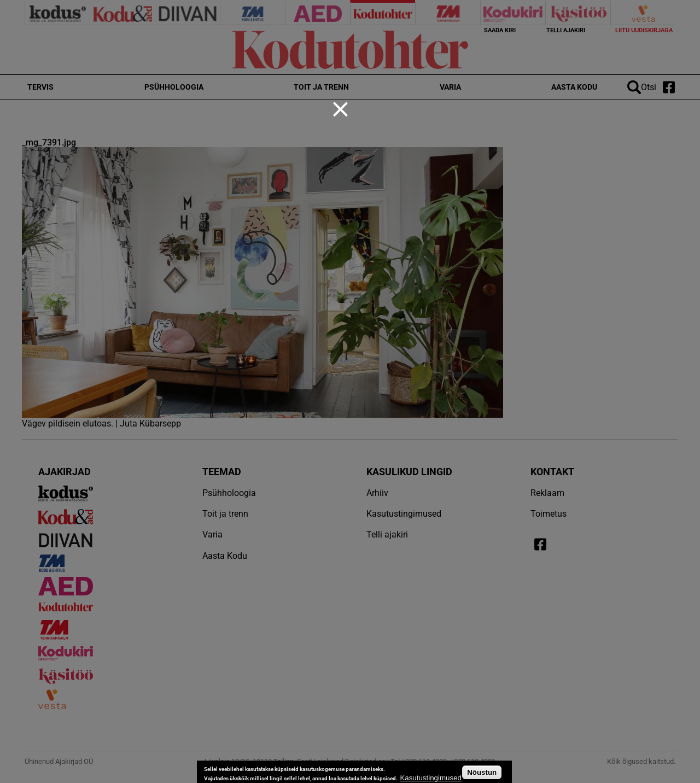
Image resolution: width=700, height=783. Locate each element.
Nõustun (482, 772)
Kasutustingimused (431, 778)
